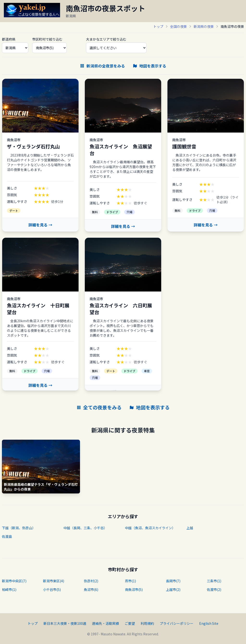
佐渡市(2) (214, 589)
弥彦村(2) (91, 581)
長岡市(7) (173, 581)
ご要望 (130, 623)
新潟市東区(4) (54, 581)
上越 (190, 528)
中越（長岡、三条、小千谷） (85, 528)
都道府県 (9, 39)
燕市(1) (130, 581)
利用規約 (147, 623)
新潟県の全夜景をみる (102, 66)
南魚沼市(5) (134, 589)
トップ (158, 26)
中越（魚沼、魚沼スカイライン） (150, 528)
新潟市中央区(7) (14, 581)
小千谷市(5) (52, 589)
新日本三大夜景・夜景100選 (65, 623)
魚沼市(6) (91, 589)
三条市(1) (214, 581)
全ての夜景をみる (99, 407)
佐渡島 (7, 536)
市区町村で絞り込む (47, 39)
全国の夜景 (178, 26)
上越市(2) (173, 589)
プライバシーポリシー (177, 623)
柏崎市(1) (9, 589)
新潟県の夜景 (204, 26)
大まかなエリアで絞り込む (106, 39)
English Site (209, 623)
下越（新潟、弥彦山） (19, 528)
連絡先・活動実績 (105, 623)
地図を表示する (149, 66)
